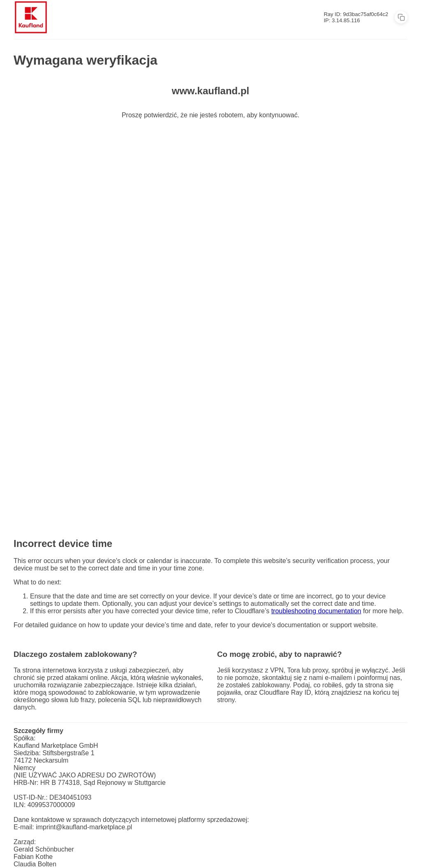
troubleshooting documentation (316, 611)
